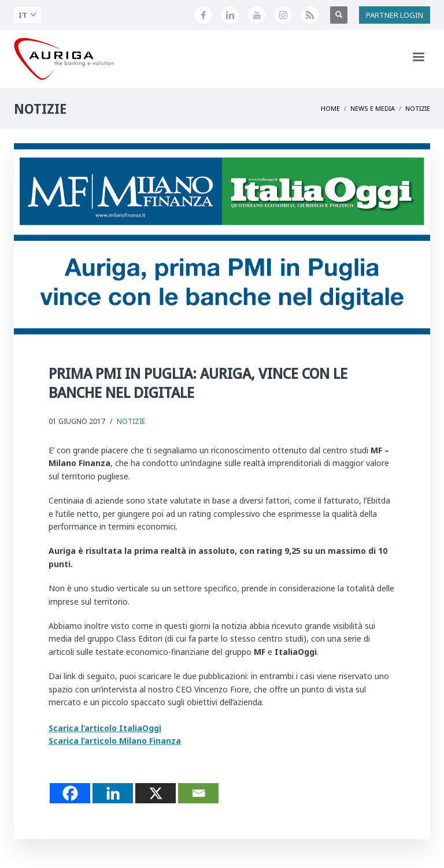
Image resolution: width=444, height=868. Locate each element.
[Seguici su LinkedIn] (230, 15)
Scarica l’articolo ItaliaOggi (105, 728)
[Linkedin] (113, 793)
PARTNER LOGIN (395, 15)
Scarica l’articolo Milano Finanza (115, 741)
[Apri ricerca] (339, 15)
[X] (156, 793)
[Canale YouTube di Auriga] (257, 15)
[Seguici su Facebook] (203, 15)
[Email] (198, 793)
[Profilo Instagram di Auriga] (283, 15)
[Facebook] (70, 793)
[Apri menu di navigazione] (419, 59)
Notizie (131, 421)
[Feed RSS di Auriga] (310, 15)
